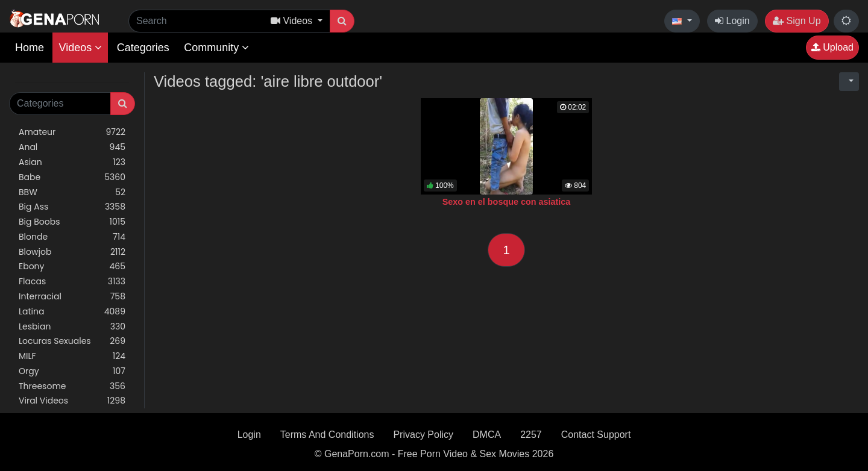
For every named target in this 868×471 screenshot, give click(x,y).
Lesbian (72, 327)
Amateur (72, 132)
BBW (72, 192)
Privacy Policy (423, 435)
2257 (531, 435)
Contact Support (596, 435)
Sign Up (797, 21)
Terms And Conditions (327, 435)
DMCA (487, 435)
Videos (80, 48)
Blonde (72, 237)
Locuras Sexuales (72, 341)
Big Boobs (72, 222)
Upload (832, 47)
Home (30, 48)
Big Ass (72, 207)
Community (216, 48)
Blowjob (72, 252)
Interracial (72, 297)
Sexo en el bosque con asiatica (507, 202)
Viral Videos (72, 401)
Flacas (72, 282)
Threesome (72, 386)
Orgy (72, 371)
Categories (143, 48)
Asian (72, 162)
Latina (72, 312)
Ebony (72, 267)
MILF (72, 356)
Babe (72, 177)
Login (732, 21)
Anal (72, 147)
